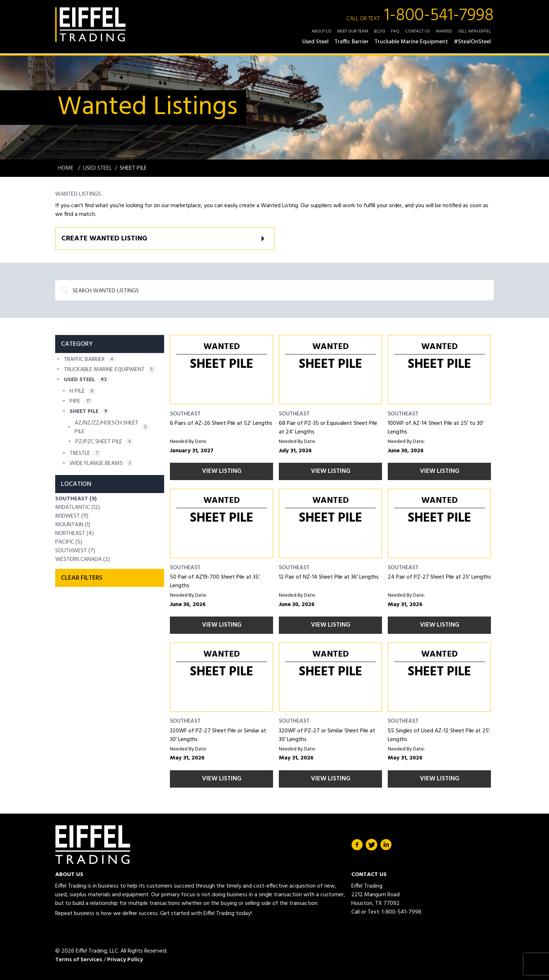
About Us (322, 31)
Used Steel (97, 168)
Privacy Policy (125, 960)
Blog (380, 31)
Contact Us (418, 31)
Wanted (444, 31)
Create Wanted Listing (104, 239)
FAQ (395, 31)
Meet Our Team (353, 31)
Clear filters (82, 578)
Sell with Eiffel (475, 31)
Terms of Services (79, 960)
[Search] (274, 290)
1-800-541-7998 (420, 16)
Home (67, 168)
